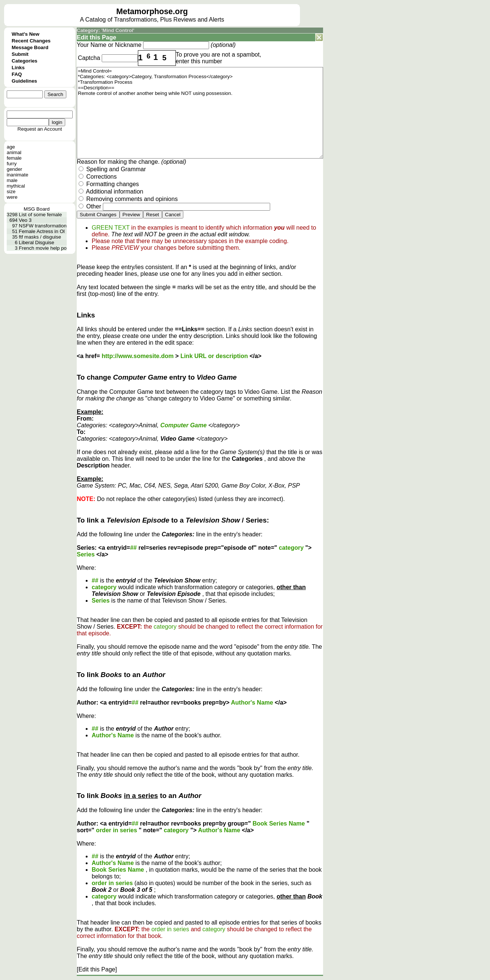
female (14, 158)
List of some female (41, 215)
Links (18, 68)
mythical (16, 186)
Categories (24, 61)
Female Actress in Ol (42, 231)
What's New (25, 34)
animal (14, 152)
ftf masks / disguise (40, 237)
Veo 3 (25, 220)
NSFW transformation (43, 226)
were (12, 197)
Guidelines (24, 81)
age (11, 147)
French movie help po (43, 248)
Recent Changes (31, 41)
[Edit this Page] (97, 969)
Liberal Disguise (37, 242)
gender (15, 169)
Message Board (30, 47)
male (12, 180)
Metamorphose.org (152, 12)
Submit (20, 54)
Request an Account (40, 129)
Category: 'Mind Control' (105, 30)
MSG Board (37, 209)
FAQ (17, 74)
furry (12, 164)
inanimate (18, 175)
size (11, 191)
